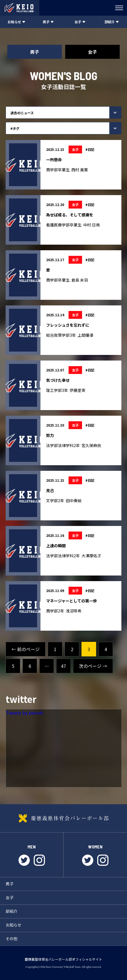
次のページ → (93, 666)
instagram (39, 860)
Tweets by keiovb (24, 713)
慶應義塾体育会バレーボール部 (63, 818)
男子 (35, 52)
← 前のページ (26, 649)
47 (63, 666)
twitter (24, 860)
